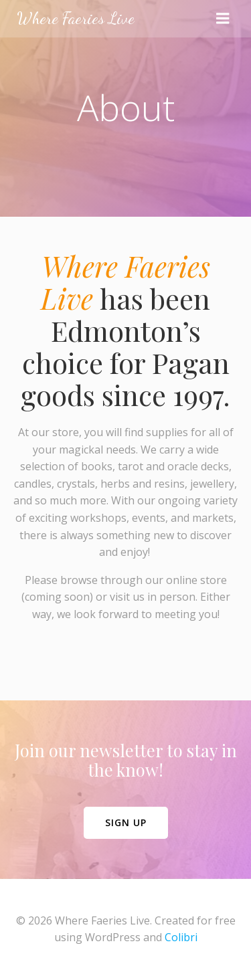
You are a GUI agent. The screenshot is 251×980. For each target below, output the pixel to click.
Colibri (181, 937)
